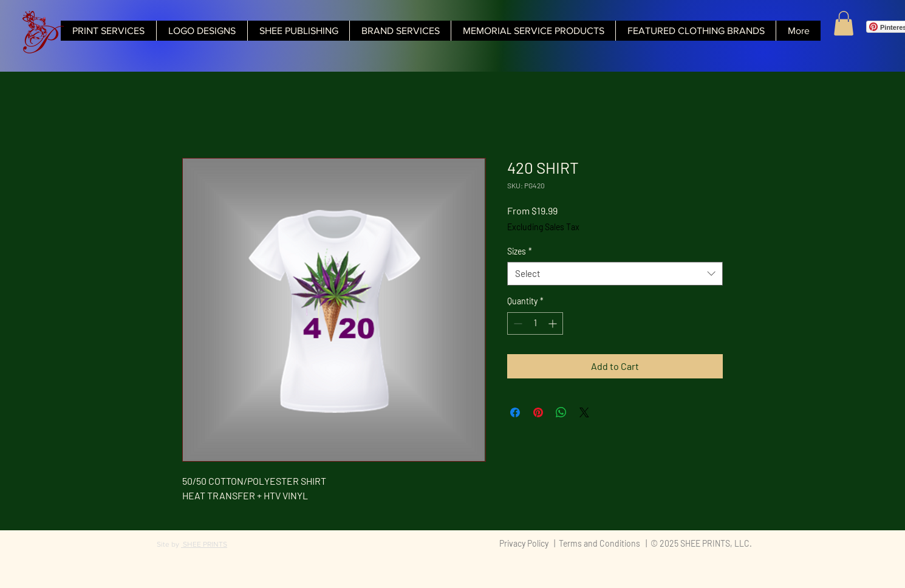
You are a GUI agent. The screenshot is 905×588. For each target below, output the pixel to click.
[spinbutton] (535, 323)
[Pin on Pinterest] (538, 412)
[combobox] (615, 274)
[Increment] (554, 323)
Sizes (520, 251)
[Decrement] (517, 323)
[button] (844, 23)
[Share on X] (584, 412)
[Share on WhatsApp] (561, 412)
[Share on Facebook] (515, 412)
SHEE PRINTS (204, 544)
